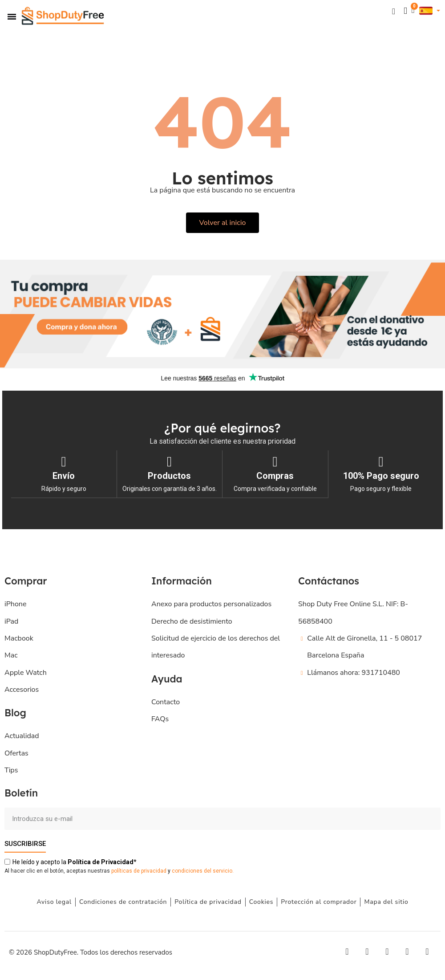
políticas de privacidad (139, 870)
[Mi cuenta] (405, 11)
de (101, 862)
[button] (393, 11)
